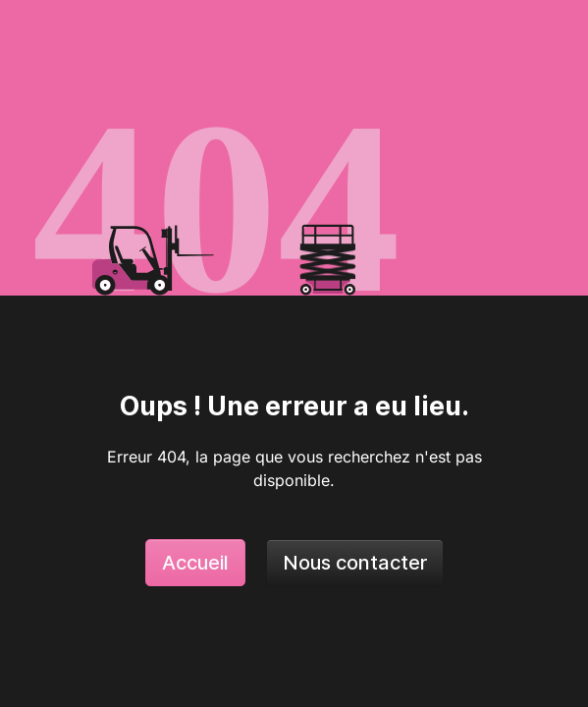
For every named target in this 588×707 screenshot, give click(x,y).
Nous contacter (355, 563)
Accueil (195, 563)
